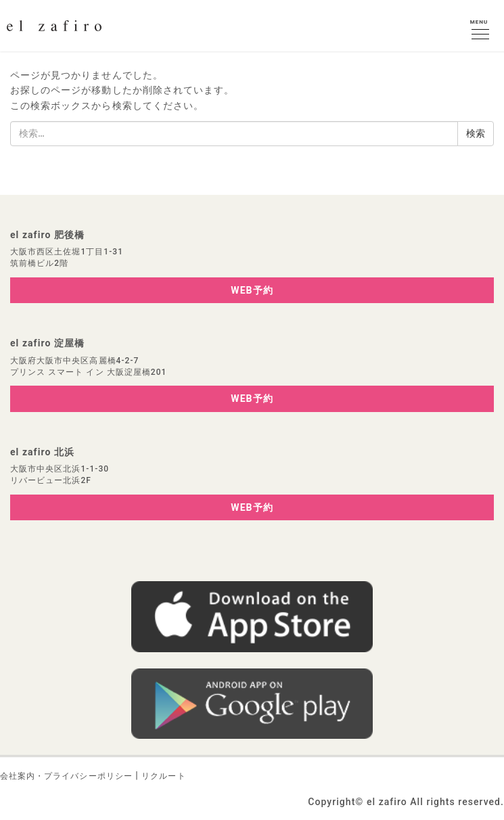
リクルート (163, 776)
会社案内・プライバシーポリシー (66, 776)
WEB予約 (252, 290)
